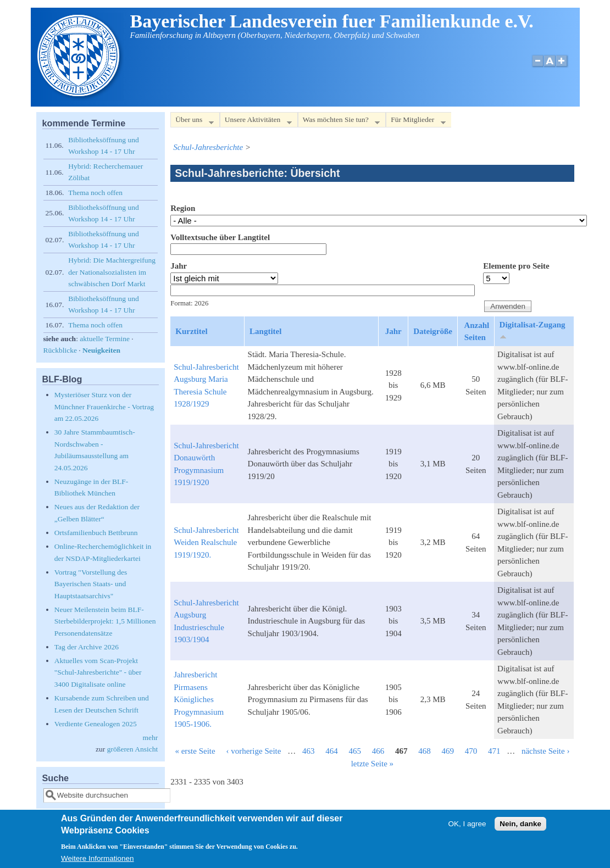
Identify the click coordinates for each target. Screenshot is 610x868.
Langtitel (265, 331)
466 (378, 751)
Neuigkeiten (101, 350)
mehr (151, 738)
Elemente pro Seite (516, 266)
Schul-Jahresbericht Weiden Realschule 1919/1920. (206, 542)
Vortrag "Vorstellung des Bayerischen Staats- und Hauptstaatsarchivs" (91, 584)
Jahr (179, 266)
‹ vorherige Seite (253, 751)
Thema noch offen (95, 193)
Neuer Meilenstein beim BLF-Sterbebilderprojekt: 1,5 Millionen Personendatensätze (105, 621)
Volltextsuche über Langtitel (220, 237)
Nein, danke (520, 826)
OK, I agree (467, 826)
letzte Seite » (372, 764)
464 (332, 751)
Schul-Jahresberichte (208, 147)
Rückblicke (60, 350)
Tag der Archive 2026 (87, 647)
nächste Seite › (545, 751)
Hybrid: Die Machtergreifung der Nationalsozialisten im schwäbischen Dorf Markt (112, 272)
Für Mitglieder (415, 122)
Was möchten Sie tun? (339, 122)
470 (471, 751)
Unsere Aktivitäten (256, 122)
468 (425, 751)
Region (183, 208)
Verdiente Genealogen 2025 (96, 724)
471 (494, 751)
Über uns (192, 122)
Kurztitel (191, 331)
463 (309, 751)
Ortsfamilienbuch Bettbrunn (96, 533)
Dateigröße (433, 331)
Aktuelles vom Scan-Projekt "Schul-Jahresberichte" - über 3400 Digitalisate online (98, 672)
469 (448, 751)
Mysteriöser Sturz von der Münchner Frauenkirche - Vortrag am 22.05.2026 (104, 407)
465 (355, 751)
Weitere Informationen (98, 861)
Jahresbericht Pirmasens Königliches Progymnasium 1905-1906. (199, 699)
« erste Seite (195, 751)
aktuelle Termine (105, 339)
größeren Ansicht (133, 749)
